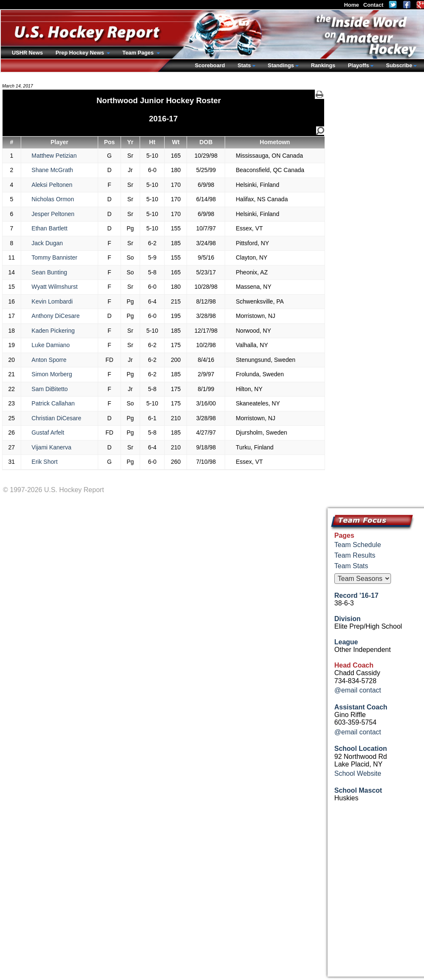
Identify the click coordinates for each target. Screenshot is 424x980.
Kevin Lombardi (52, 301)
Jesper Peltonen (53, 214)
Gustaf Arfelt (48, 433)
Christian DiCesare (56, 418)
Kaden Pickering (53, 331)
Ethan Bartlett (50, 228)
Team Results (355, 555)
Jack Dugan (47, 243)
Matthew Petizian (54, 156)
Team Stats (351, 566)
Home (352, 5)
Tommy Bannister (55, 257)
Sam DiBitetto (50, 389)
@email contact (358, 690)
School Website (358, 773)
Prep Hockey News (80, 53)
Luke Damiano (51, 345)
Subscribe (399, 65)
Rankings (323, 65)
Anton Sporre (49, 360)
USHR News (27, 53)
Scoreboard (210, 65)
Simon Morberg (52, 374)
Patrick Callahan (53, 403)
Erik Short (45, 462)
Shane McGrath (52, 170)
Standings (281, 65)
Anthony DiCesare (56, 316)
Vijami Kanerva (52, 447)
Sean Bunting (50, 272)
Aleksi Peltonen (52, 185)
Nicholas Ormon (53, 199)
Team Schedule (358, 545)
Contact (373, 5)
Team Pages (139, 53)
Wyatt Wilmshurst (55, 287)
